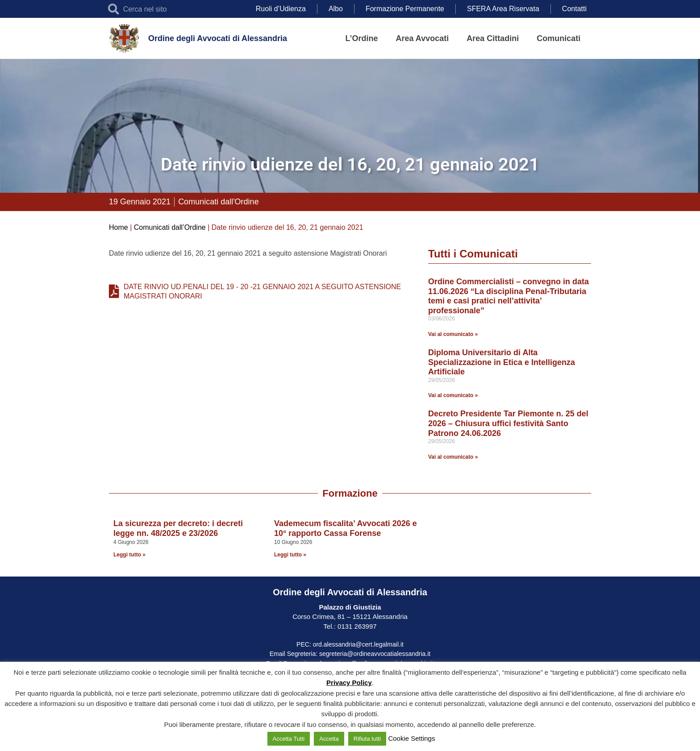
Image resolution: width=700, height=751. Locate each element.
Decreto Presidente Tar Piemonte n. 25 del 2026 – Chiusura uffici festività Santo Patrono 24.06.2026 (508, 423)
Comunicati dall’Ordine (170, 227)
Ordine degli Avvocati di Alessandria (218, 38)
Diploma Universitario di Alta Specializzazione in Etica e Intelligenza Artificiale (502, 362)
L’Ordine (362, 38)
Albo (336, 9)
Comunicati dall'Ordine (219, 202)
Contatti (574, 9)
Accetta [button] (329, 739)
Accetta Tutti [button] (289, 739)
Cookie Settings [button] (411, 738)
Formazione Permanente (405, 9)
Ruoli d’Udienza (281, 9)
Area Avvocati (423, 38)
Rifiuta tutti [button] (367, 739)
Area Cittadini (493, 38)
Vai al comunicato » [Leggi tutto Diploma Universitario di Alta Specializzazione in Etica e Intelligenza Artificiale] (453, 395)
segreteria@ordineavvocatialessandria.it (375, 654)
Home (119, 227)
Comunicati (558, 38)
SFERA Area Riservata (503, 9)
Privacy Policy (349, 683)
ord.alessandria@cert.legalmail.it (358, 644)
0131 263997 (356, 626)
